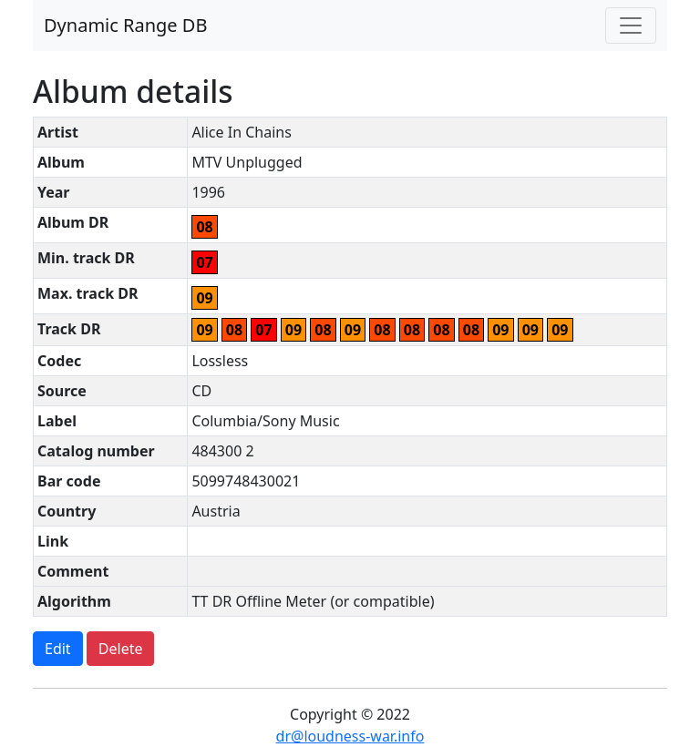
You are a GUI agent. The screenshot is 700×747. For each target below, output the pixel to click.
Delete (121, 649)
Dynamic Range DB (125, 25)
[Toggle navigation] (631, 26)
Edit (58, 649)
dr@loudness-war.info (350, 736)
